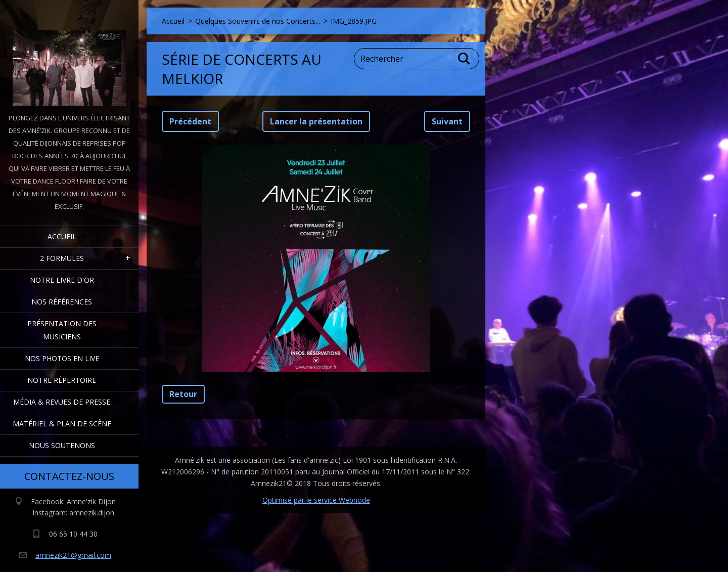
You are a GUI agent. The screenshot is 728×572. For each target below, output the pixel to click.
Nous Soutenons (62, 445)
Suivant (447, 121)
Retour (183, 394)
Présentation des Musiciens (62, 330)
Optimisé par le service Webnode (316, 500)
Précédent (190, 121)
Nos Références (62, 302)
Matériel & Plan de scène (62, 424)
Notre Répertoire (62, 380)
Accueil (62, 236)
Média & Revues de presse (62, 402)
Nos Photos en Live (62, 358)
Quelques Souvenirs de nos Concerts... (258, 21)
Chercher (465, 59)
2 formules (62, 258)
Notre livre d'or (62, 280)
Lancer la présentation (316, 121)
